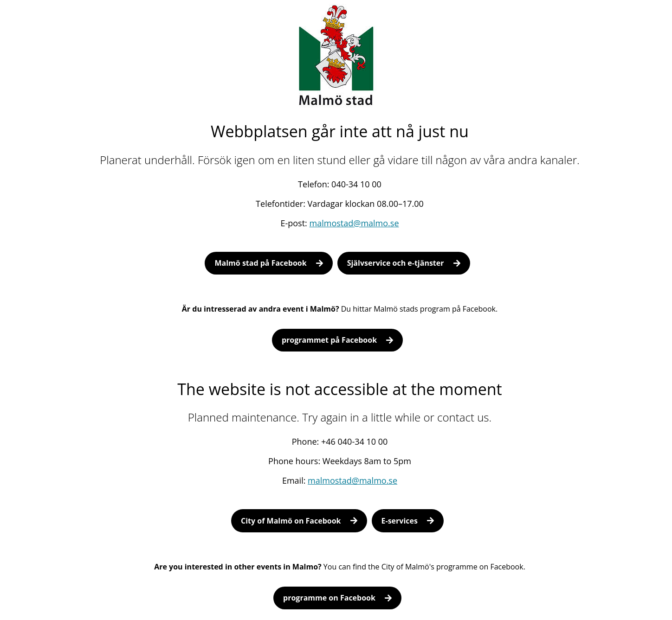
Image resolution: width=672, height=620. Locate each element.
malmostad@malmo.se (354, 223)
